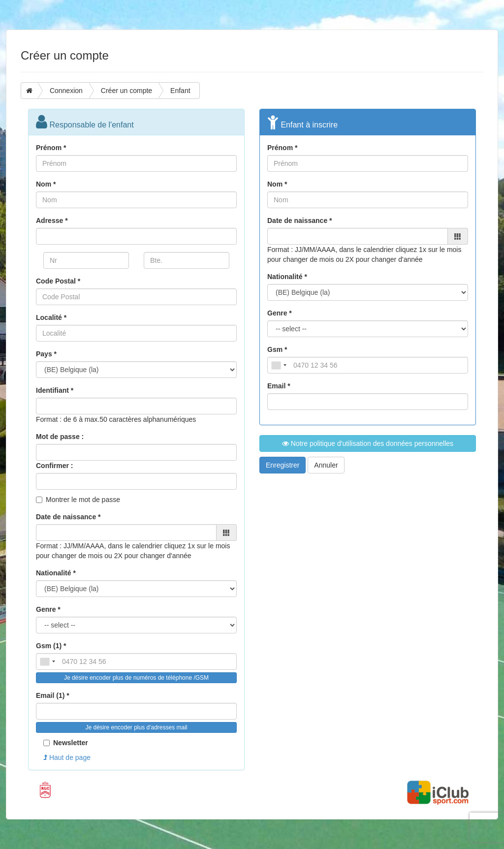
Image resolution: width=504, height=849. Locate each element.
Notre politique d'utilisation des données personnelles (368, 443)
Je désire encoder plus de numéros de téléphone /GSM (136, 678)
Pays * (46, 354)
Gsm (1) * (51, 646)
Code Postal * (58, 281)
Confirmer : (54, 466)
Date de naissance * (68, 517)
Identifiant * (55, 390)
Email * (279, 386)
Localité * (51, 317)
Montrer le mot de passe (83, 500)
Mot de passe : (60, 437)
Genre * (48, 609)
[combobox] (47, 661)
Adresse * (52, 220)
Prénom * (51, 148)
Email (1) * (53, 695)
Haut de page (67, 757)
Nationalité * (56, 573)
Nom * (46, 184)
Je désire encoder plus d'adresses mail (136, 727)
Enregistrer (283, 465)
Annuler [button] (326, 465)
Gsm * (277, 349)
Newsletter (66, 743)
